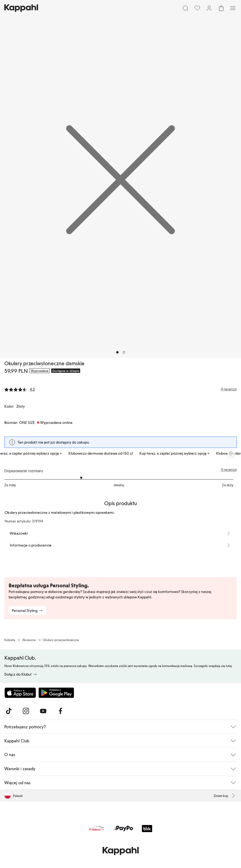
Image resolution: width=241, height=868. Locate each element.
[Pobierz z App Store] (20, 693)
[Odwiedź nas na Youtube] (43, 711)
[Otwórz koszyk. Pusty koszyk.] (221, 8)
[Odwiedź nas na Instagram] (26, 711)
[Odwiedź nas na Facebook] (60, 711)
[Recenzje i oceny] (120, 389)
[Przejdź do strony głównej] (21, 8)
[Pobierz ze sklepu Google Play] (56, 693)
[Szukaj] (185, 8)
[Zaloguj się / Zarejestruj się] (209, 8)
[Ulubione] (197, 8)
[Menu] (233, 8)
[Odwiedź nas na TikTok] (9, 711)
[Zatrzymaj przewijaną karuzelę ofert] (231, 453)
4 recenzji (229, 470)
